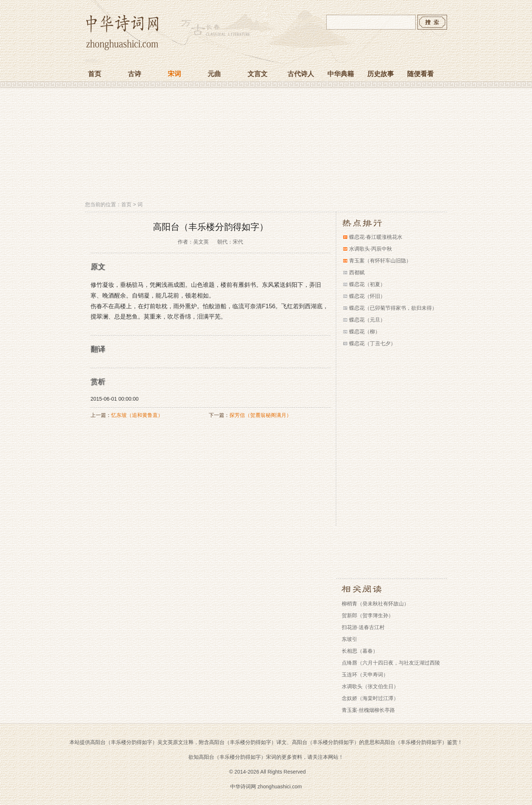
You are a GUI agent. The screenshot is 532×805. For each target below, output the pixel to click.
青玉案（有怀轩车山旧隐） (380, 261)
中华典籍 (341, 74)
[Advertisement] (266, 145)
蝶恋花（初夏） (367, 284)
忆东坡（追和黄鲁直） (137, 415)
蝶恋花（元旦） (367, 320)
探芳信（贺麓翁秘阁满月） (260, 415)
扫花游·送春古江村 (363, 627)
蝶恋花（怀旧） (367, 296)
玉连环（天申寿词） (365, 675)
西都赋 (357, 272)
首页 (95, 74)
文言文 (258, 74)
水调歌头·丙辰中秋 (371, 249)
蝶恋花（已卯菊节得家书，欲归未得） (393, 308)
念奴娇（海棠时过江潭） (370, 698)
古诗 (134, 74)
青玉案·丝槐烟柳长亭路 (368, 710)
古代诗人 (301, 74)
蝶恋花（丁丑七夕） (372, 343)
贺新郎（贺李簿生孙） (368, 615)
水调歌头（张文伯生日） (370, 686)
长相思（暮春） (360, 651)
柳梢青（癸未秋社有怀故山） (375, 604)
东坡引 (349, 639)
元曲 (214, 74)
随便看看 (420, 74)
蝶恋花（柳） (365, 332)
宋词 (174, 74)
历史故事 (381, 74)
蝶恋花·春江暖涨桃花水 (376, 237)
